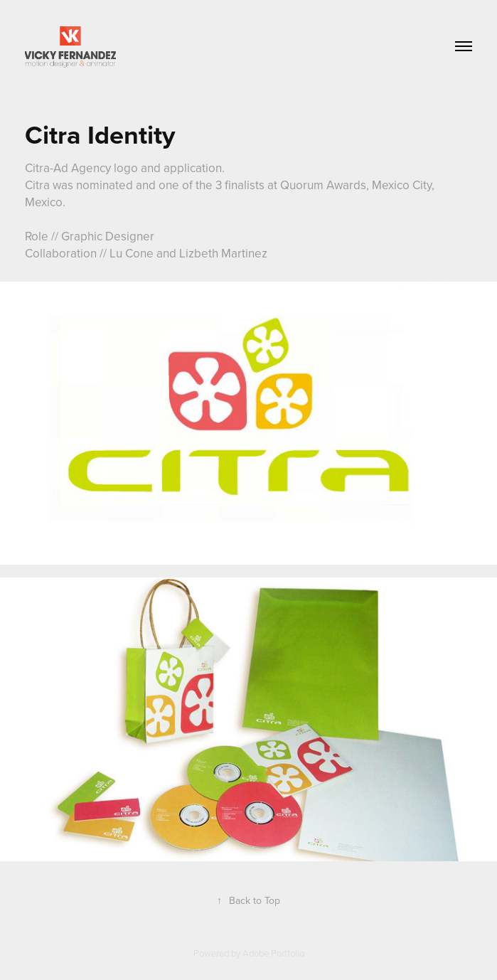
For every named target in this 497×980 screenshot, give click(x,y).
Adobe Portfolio (273, 953)
